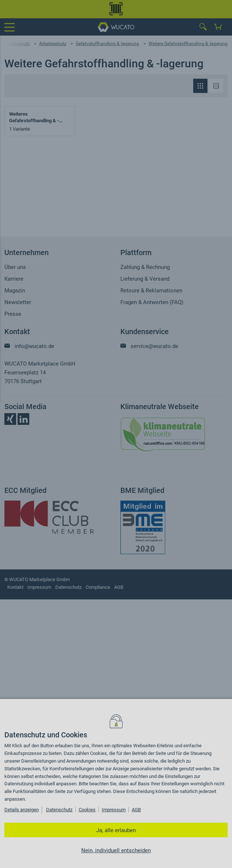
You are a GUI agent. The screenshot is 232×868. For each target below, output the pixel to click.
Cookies (87, 810)
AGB (136, 810)
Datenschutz (59, 810)
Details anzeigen (22, 810)
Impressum (114, 810)
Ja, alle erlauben (116, 830)
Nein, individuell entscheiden (116, 850)
